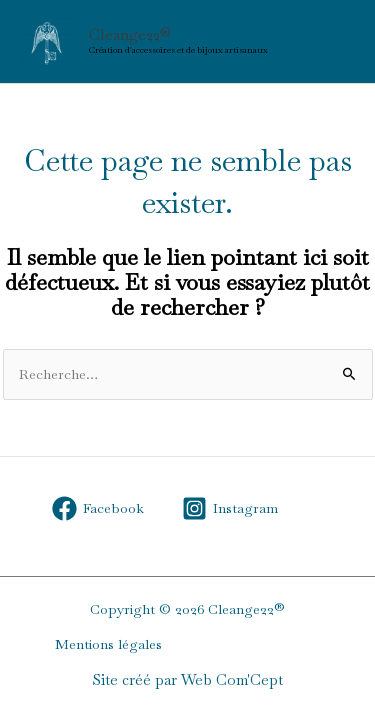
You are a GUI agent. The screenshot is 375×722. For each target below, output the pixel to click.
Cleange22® (130, 34)
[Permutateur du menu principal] (335, 42)
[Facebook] (98, 508)
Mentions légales (108, 644)
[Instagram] (229, 508)
